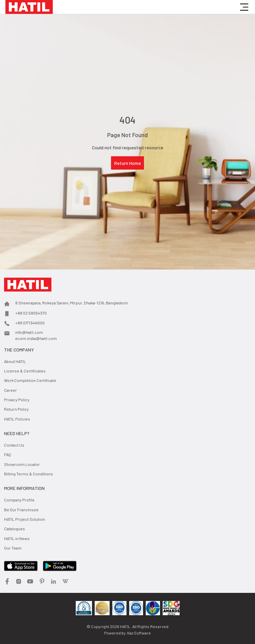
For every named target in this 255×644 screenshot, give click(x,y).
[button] (244, 7)
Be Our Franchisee (21, 510)
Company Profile (19, 500)
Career (10, 390)
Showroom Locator (22, 464)
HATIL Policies (17, 419)
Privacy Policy (17, 400)
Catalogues (15, 529)
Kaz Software (139, 633)
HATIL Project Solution (25, 519)
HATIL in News (17, 538)
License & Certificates (25, 371)
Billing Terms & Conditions (29, 474)
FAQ (7, 454)
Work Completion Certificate (30, 380)
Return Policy (16, 409)
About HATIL (15, 361)
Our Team (13, 548)
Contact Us (14, 445)
